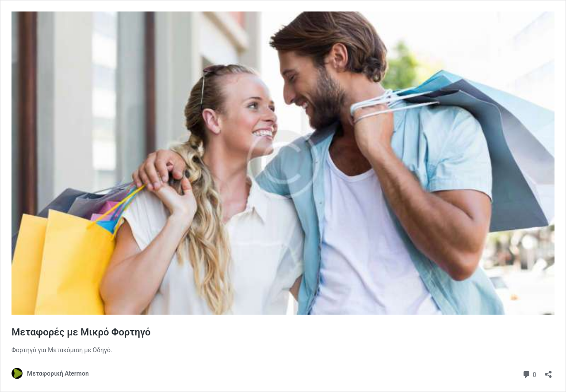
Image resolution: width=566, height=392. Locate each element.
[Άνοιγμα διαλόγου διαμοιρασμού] (548, 371)
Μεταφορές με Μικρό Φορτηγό (81, 332)
